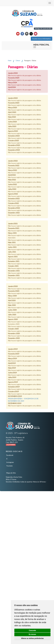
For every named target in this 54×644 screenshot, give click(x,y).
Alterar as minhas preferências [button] (32, 638)
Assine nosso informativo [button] (42, 39)
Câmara (18, 60)
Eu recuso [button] (32, 634)
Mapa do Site (11, 473)
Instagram (10, 462)
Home (10, 60)
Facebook (10, 455)
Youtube (9, 466)
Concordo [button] (32, 630)
